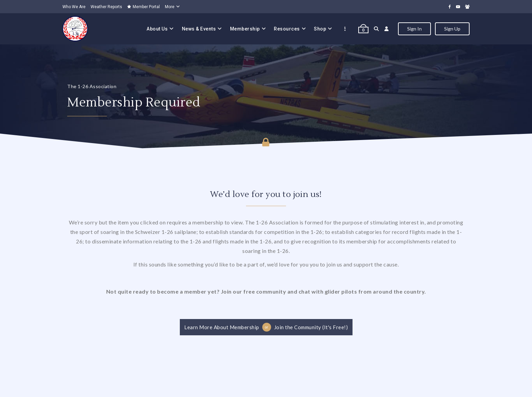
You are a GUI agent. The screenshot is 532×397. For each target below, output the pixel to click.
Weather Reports (106, 7)
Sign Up (452, 29)
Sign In (414, 29)
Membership (245, 29)
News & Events (199, 29)
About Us (157, 29)
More (170, 7)
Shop (320, 29)
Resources (287, 29)
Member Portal (144, 7)
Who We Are (74, 7)
